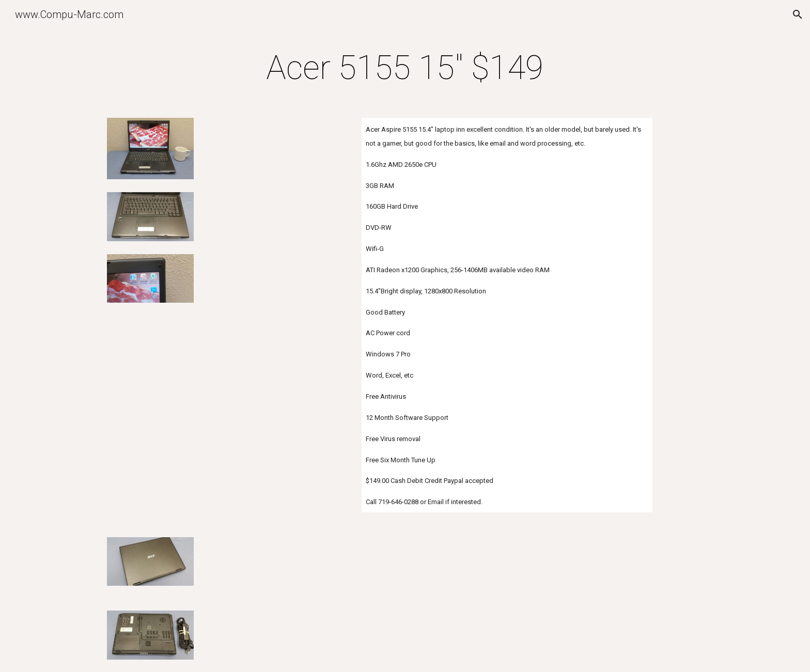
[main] (405, 68)
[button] (798, 14)
